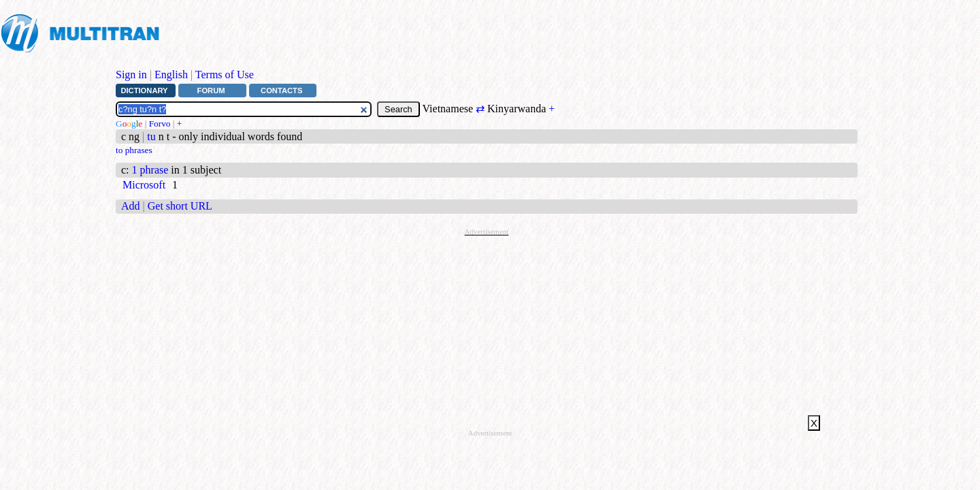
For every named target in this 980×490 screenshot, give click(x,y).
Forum (211, 91)
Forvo (160, 124)
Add (131, 206)
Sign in (131, 75)
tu (151, 136)
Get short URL (180, 206)
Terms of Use (225, 75)
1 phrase (150, 170)
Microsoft (144, 185)
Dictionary (144, 91)
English (171, 75)
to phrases (134, 150)
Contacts (281, 91)
